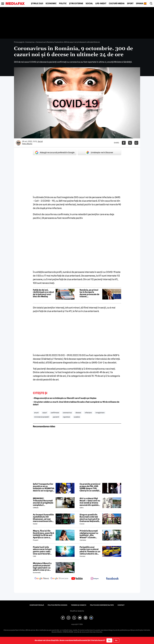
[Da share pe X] (130, 143)
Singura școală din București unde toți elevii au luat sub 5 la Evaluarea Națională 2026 (89, 518)
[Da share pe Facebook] (124, 143)
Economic (51, 4)
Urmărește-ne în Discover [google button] (99, 153)
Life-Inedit (101, 4)
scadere (77, 417)
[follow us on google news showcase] (59, 579)
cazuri (45, 413)
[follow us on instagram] (95, 579)
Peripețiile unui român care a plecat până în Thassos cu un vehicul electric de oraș (90, 550)
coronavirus (67, 413)
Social (89, 4)
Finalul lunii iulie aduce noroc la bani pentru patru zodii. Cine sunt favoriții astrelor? (42, 550)
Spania (140, 4)
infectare (88, 413)
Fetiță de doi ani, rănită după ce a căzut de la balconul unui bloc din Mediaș (43, 293)
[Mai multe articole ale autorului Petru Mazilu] (18, 143)
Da (109, 640)
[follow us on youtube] (77, 579)
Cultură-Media (117, 4)
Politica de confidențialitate (102, 605)
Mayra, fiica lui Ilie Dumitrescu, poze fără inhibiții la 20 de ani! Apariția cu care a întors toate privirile (43, 534)
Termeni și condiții (79, 605)
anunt (36, 413)
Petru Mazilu (27, 144)
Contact (121, 605)
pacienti (56, 417)
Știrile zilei (37, 4)
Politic (63, 4)
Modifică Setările (77, 611)
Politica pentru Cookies (57, 605)
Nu (116, 640)
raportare (66, 417)
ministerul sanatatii (42, 417)
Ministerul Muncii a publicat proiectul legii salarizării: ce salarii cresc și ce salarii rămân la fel (42, 567)
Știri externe (76, 4)
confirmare (55, 413)
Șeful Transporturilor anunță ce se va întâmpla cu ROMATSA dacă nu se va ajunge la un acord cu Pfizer (44, 487)
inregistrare (100, 413)
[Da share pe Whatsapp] (136, 143)
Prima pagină (19, 42)
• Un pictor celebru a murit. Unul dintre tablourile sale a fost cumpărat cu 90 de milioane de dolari (76, 403)
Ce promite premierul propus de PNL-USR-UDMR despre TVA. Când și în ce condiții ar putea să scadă (90, 487)
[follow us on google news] (42, 579)
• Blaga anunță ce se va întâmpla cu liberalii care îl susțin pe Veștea (65, 398)
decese (78, 413)
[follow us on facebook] (112, 579)
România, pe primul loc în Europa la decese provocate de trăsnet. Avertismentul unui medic (89, 293)
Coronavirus (30, 42)
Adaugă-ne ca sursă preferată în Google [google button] (55, 153)
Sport (130, 4)
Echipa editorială (37, 605)
